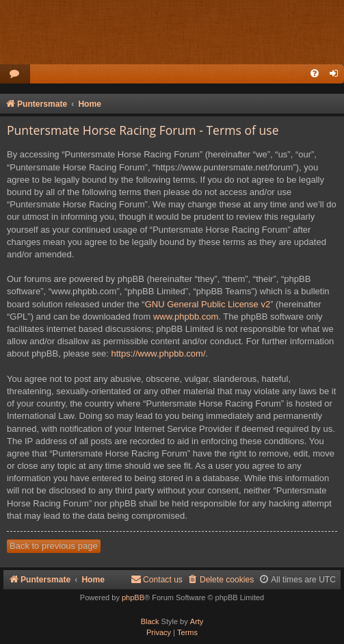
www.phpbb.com (186, 317)
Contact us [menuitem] (157, 579)
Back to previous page (54, 546)
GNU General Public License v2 (208, 304)
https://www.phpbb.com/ (159, 353)
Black (150, 621)
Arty (197, 621)
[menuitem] (15, 74)
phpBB (133, 597)
